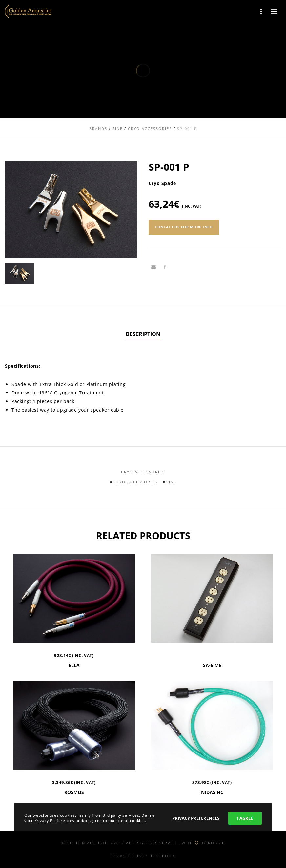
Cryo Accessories (143, 472)
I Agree (245, 818)
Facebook (163, 856)
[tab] (143, 334)
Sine (171, 482)
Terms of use (128, 856)
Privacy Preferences (196, 818)
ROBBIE (216, 843)
